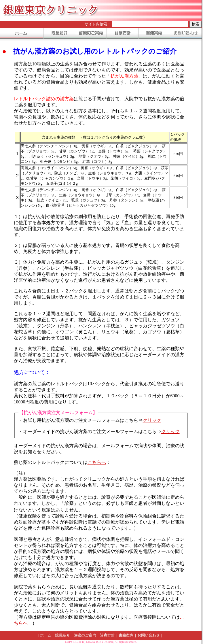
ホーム (46, 635)
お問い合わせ (149, 635)
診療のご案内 (85, 635)
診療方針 (107, 635)
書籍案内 (126, 635)
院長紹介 (62, 635)
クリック (152, 420)
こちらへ (97, 462)
